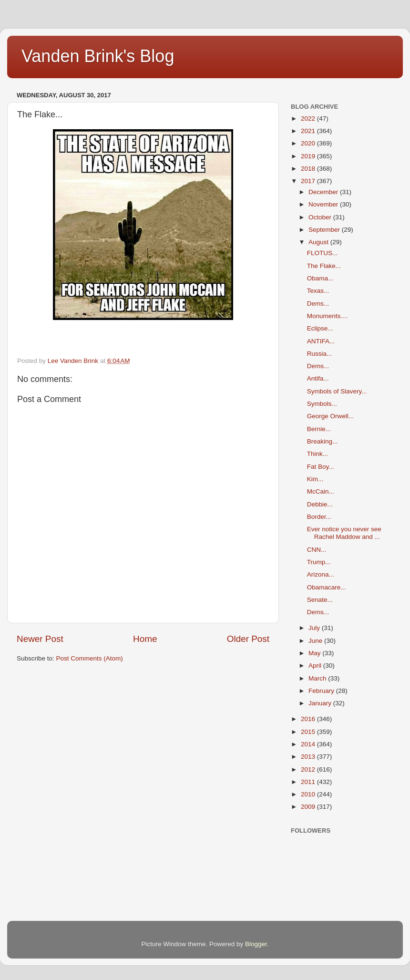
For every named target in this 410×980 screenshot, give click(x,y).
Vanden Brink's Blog (98, 56)
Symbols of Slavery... (337, 391)
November (324, 204)
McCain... (321, 491)
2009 (309, 807)
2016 (309, 719)
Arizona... (321, 574)
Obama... (320, 278)
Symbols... (322, 404)
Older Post (248, 639)
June (316, 641)
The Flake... (324, 266)
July (315, 628)
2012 (309, 769)
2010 (309, 794)
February (322, 691)
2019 (309, 156)
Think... (318, 454)
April (316, 665)
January (321, 703)
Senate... (320, 600)
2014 (309, 744)
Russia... (320, 354)
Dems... (318, 304)
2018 (309, 169)
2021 (309, 131)
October (321, 217)
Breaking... (323, 441)
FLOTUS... (323, 253)
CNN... (317, 550)
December (324, 192)
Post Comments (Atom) (90, 658)
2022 (309, 119)
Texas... (318, 291)
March (318, 678)
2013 (309, 757)
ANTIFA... (321, 341)
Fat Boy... (321, 467)
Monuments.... (328, 316)
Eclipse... (320, 328)
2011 (309, 782)
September (325, 230)
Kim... (315, 479)
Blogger (256, 944)
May (315, 653)
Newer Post (40, 639)
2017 (309, 181)
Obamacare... (327, 587)
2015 (309, 732)
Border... (319, 517)
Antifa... (318, 378)
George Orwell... (330, 416)
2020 (309, 143)
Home (145, 639)
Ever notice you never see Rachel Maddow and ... (344, 533)
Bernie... (319, 429)
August (319, 242)
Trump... (319, 562)
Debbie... (320, 504)
